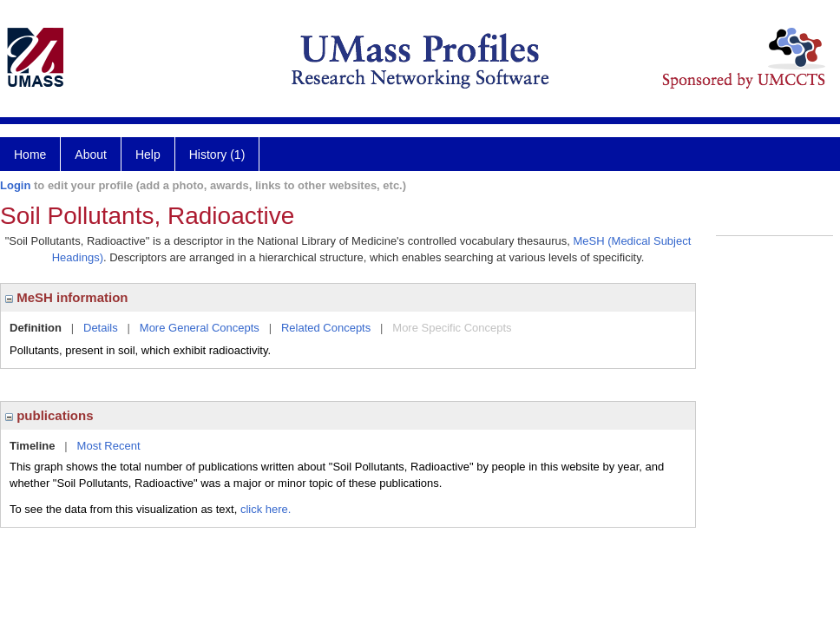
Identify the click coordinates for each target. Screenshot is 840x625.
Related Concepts (326, 328)
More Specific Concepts (452, 328)
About (91, 155)
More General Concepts (200, 328)
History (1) (217, 155)
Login (15, 185)
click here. (266, 509)
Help (148, 155)
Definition (36, 328)
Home (30, 155)
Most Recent (109, 446)
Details (101, 328)
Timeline (33, 446)
